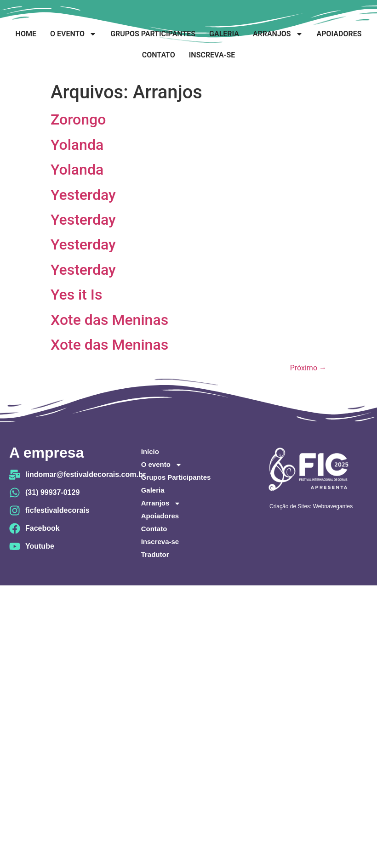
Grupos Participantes (153, 34)
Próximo (308, 368)
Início (150, 451)
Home (26, 34)
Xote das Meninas (109, 320)
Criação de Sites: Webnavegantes (311, 506)
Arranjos (278, 34)
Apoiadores (339, 34)
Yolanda (77, 145)
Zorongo (78, 119)
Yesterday (83, 195)
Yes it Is (76, 295)
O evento (73, 34)
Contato (159, 55)
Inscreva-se (212, 55)
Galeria (224, 34)
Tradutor (155, 554)
